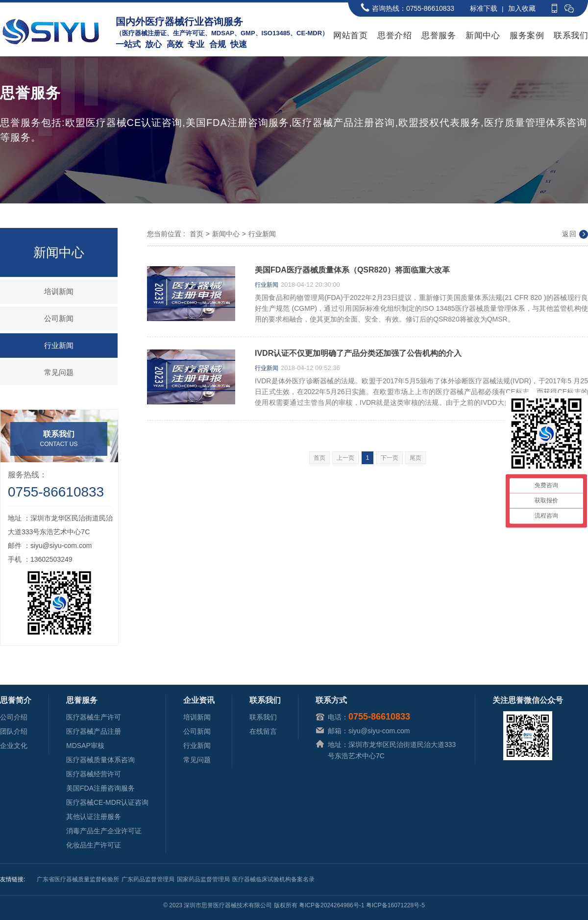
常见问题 (59, 372)
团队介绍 (14, 731)
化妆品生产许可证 (94, 845)
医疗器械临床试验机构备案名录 (273, 879)
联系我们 (571, 36)
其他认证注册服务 (94, 817)
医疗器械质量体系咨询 (100, 760)
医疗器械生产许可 (94, 717)
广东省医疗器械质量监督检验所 (78, 879)
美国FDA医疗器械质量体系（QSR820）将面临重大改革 (352, 270)
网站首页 (350, 36)
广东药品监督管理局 (148, 879)
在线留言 (263, 731)
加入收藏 (522, 8)
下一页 (390, 458)
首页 (196, 234)
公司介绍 (14, 717)
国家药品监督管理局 (203, 879)
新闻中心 (483, 36)
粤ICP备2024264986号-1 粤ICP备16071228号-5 (362, 905)
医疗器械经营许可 (94, 774)
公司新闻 (59, 318)
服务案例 (527, 36)
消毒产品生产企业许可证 (104, 831)
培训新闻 (59, 291)
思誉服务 (439, 36)
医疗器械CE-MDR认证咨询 (107, 802)
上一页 (345, 458)
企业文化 (14, 746)
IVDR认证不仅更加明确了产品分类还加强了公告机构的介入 (358, 353)
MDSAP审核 (85, 746)
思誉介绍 (394, 36)
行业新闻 (59, 345)
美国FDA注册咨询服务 (100, 788)
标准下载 (484, 8)
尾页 (416, 458)
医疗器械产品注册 (94, 731)
